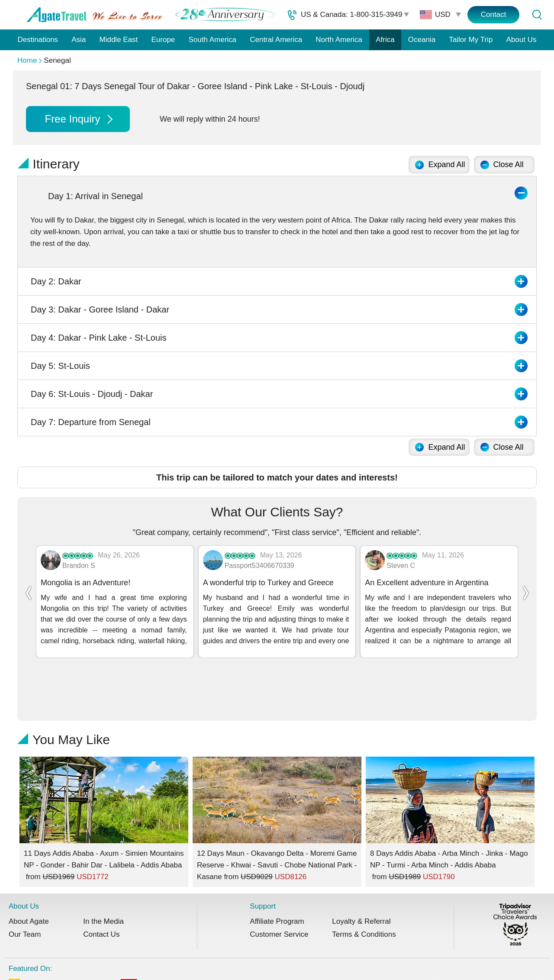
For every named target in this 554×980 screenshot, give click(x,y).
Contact (494, 15)
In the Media (103, 872)
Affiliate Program (277, 872)
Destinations (38, 40)
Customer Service (279, 885)
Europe (163, 40)
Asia (79, 40)
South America (212, 40)
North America (339, 40)
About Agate (29, 872)
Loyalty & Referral (361, 872)
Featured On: (266, 932)
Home (27, 60)
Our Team (25, 885)
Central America (276, 40)
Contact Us (101, 885)
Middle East (119, 40)
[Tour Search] (537, 15)
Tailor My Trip (471, 40)
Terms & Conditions (364, 885)
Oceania (422, 40)
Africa (385, 40)
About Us (522, 40)
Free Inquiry (78, 119)
